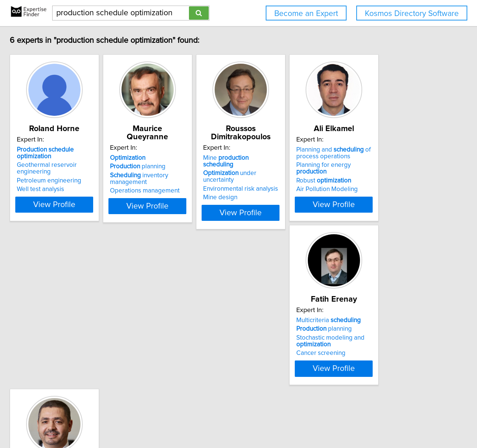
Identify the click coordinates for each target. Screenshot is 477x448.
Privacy (258, 421)
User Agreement (291, 421)
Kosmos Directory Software (412, 14)
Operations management (169, 191)
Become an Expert (306, 14)
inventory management (163, 179)
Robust (385, 182)
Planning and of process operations (395, 161)
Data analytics (153, 356)
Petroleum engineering (54, 182)
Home (238, 421)
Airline (159, 330)
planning (162, 166)
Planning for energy (400, 173)
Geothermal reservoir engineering (52, 170)
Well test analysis (46, 191)
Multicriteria (54, 330)
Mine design (263, 184)
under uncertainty (288, 166)
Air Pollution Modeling (388, 191)
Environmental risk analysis (283, 175)
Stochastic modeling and (56, 351)
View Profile (69, 206)
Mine (284, 158)
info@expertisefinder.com (196, 421)
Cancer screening (47, 363)
